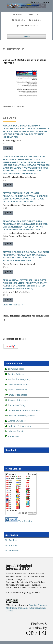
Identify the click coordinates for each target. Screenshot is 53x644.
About (31, 14)
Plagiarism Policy (17, 405)
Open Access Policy (18, 390)
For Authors (11, 545)
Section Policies (16, 374)
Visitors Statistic (17, 431)
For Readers (11, 540)
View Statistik (25, 521)
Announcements (27, 26)
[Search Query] (27, 32)
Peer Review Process (19, 384)
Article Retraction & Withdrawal (24, 410)
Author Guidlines (17, 421)
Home (17, 14)
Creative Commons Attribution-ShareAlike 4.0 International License (26, 608)
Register (35, 2)
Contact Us (14, 436)
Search (26, 36)
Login (46, 2)
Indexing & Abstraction (20, 426)
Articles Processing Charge (22, 416)
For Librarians (12, 550)
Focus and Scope (16, 369)
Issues (34, 20)
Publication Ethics (18, 395)
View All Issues (11, 305)
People (18, 20)
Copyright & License (18, 400)
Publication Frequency (19, 379)
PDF (9, 148)
